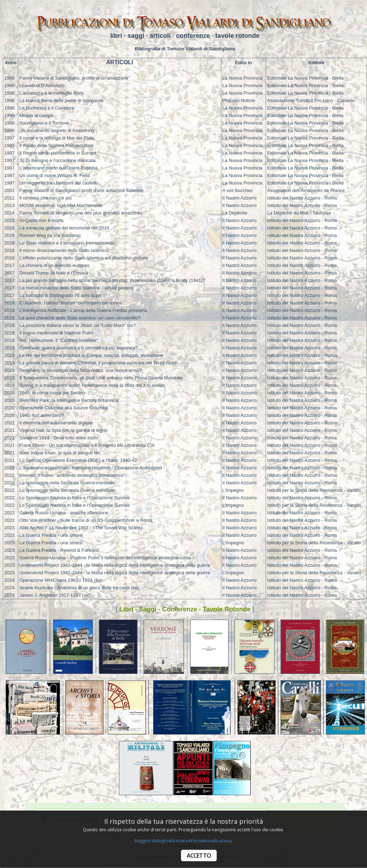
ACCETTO (199, 856)
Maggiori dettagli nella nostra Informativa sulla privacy (183, 841)
